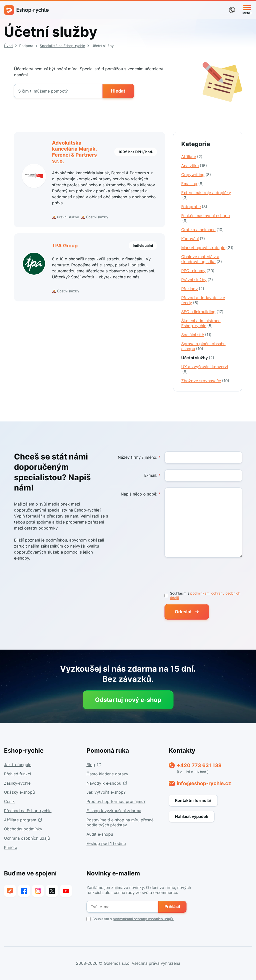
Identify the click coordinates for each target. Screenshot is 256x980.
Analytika (194, 166)
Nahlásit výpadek (192, 816)
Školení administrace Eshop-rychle (201, 323)
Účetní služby (198, 358)
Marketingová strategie (207, 248)
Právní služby (197, 280)
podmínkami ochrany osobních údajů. (143, 919)
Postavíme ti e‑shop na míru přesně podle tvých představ (120, 823)
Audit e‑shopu (100, 834)
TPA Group (65, 246)
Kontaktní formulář (193, 800)
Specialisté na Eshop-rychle (62, 46)
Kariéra (11, 847)
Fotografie (194, 207)
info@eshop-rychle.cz (204, 783)
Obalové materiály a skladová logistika (202, 259)
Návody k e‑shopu (104, 783)
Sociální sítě (196, 335)
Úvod (8, 46)
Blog (91, 765)
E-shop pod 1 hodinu (106, 843)
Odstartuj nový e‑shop (128, 700)
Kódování (193, 239)
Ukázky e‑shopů (19, 792)
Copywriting (196, 175)
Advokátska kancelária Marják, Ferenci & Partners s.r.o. (74, 152)
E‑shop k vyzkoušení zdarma (114, 811)
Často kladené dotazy (107, 774)
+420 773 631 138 (199, 765)
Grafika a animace (202, 230)
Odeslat (183, 612)
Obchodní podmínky (23, 829)
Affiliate (192, 157)
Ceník (9, 801)
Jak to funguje (18, 765)
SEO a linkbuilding (202, 312)
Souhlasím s (130, 919)
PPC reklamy (198, 271)
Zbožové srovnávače (205, 381)
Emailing (192, 184)
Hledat (118, 91)
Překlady (193, 289)
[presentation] (202, 573)
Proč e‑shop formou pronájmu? (116, 801)
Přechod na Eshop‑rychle (28, 811)
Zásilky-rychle (17, 783)
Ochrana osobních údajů (27, 838)
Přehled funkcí (17, 774)
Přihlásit (172, 906)
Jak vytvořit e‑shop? (106, 792)
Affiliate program (20, 820)
